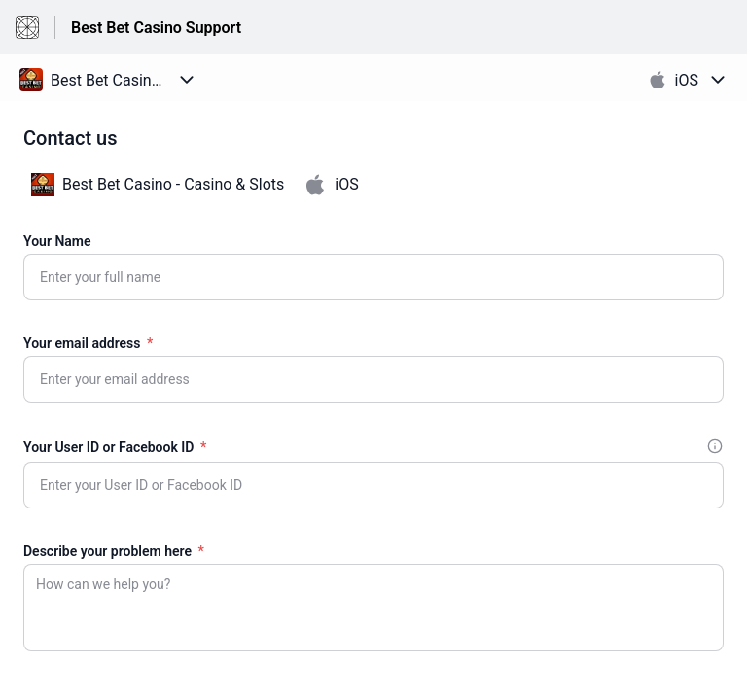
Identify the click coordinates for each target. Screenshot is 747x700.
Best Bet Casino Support (156, 28)
